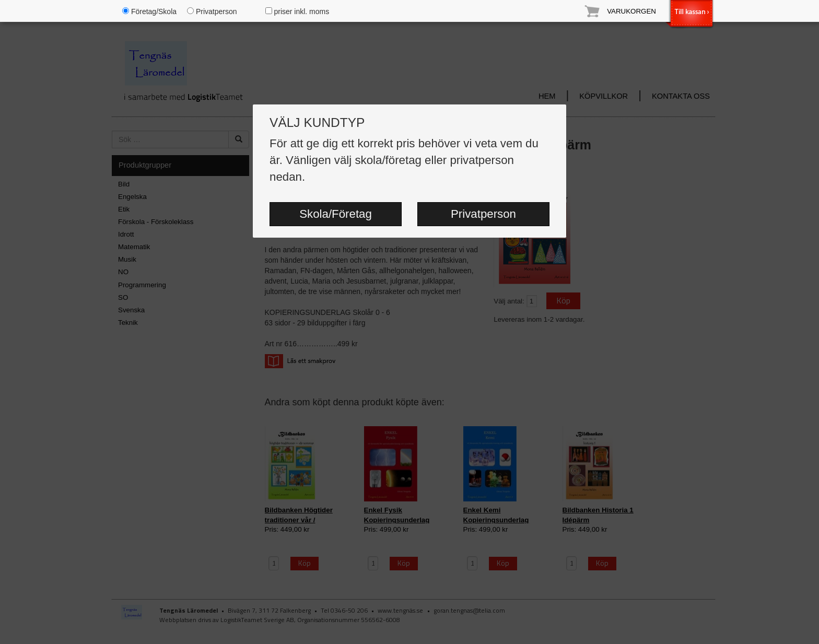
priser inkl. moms (297, 11)
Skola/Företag (336, 214)
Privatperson (483, 214)
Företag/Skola (149, 11)
